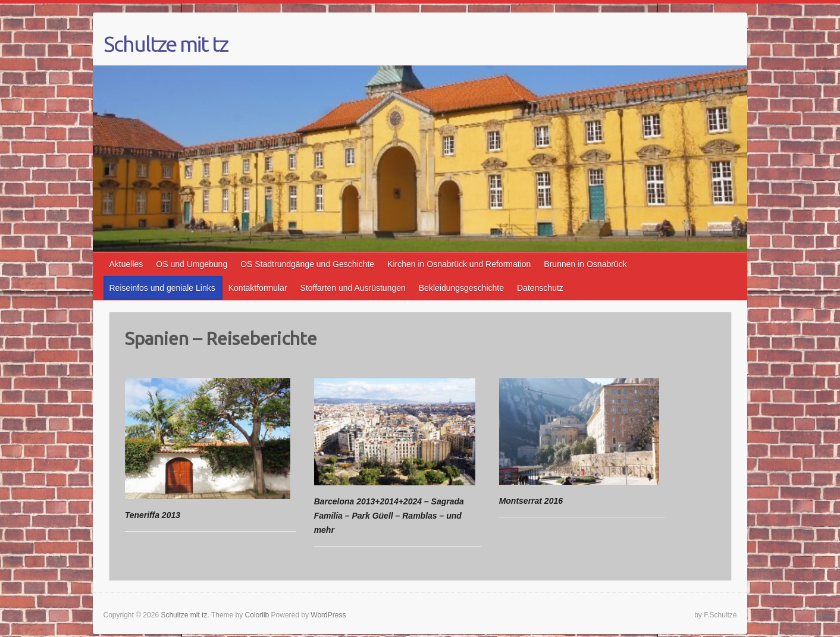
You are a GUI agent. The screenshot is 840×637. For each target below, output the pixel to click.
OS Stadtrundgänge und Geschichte (307, 264)
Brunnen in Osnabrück (585, 264)
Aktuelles (126, 264)
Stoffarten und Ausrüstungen (353, 288)
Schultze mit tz (166, 44)
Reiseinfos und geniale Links (162, 288)
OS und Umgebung (192, 264)
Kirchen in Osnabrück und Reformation (459, 264)
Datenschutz (540, 288)
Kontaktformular (258, 288)
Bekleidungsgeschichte (461, 288)
